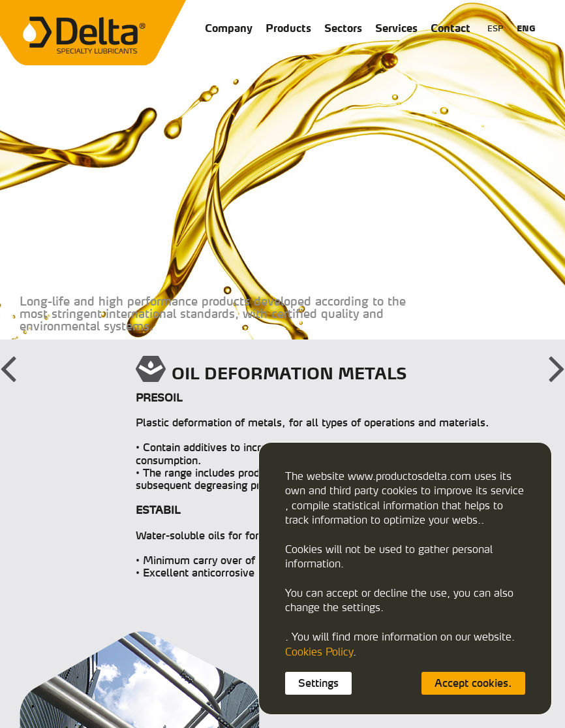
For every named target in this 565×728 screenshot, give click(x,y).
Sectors (343, 28)
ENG (526, 28)
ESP (496, 28)
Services (396, 28)
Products (288, 28)
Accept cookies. (473, 683)
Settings (318, 683)
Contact (450, 28)
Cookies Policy (319, 652)
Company (229, 28)
